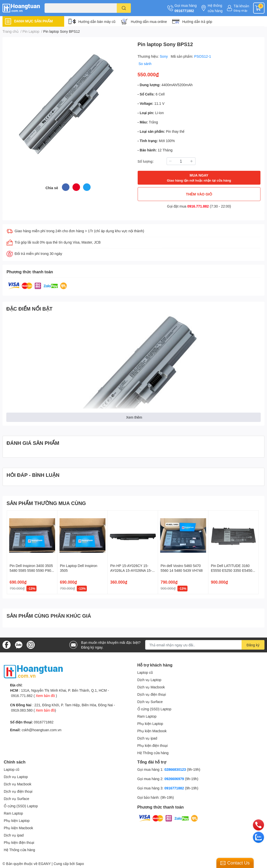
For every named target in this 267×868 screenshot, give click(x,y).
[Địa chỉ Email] (205, 645)
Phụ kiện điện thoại (153, 745)
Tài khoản (241, 6)
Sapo (80, 864)
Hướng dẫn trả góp (197, 22)
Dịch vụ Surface (150, 702)
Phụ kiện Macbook (152, 731)
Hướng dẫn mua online (149, 22)
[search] (124, 8)
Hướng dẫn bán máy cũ (97, 22)
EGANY (45, 864)
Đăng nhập (240, 10)
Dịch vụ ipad (147, 738)
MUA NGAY (199, 178)
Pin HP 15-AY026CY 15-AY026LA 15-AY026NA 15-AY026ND (131, 571)
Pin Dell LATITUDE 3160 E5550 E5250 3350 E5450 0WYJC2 (232, 571)
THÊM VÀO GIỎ (199, 194)
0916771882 (184, 11)
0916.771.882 (198, 206)
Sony (164, 56)
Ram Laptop (147, 716)
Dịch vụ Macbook (151, 687)
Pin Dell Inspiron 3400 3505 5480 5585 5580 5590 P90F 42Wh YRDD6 (31, 571)
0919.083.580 (22, 710)
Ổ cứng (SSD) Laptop (154, 709)
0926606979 (174, 779)
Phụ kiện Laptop (150, 724)
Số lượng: (146, 161)
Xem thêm (134, 417)
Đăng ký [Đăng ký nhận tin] (253, 645)
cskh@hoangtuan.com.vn (42, 730)
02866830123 (175, 769)
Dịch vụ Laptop (149, 680)
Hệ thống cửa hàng (215, 8)
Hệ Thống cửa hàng (153, 753)
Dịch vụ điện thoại (152, 694)
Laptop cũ (145, 672)
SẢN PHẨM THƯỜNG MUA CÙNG (46, 503)
